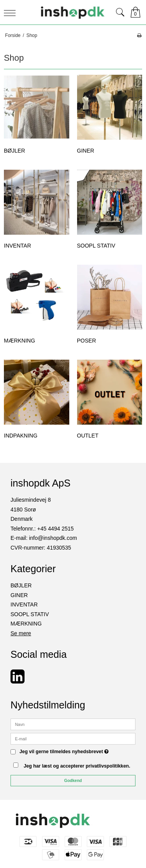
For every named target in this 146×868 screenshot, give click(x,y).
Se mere (21, 633)
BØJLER (21, 585)
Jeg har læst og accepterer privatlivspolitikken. (77, 766)
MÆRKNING (26, 624)
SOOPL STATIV (30, 614)
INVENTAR (24, 604)
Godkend (73, 780)
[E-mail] (73, 738)
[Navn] (73, 724)
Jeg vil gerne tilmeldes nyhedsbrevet (64, 752)
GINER (19, 595)
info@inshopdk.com (53, 538)
